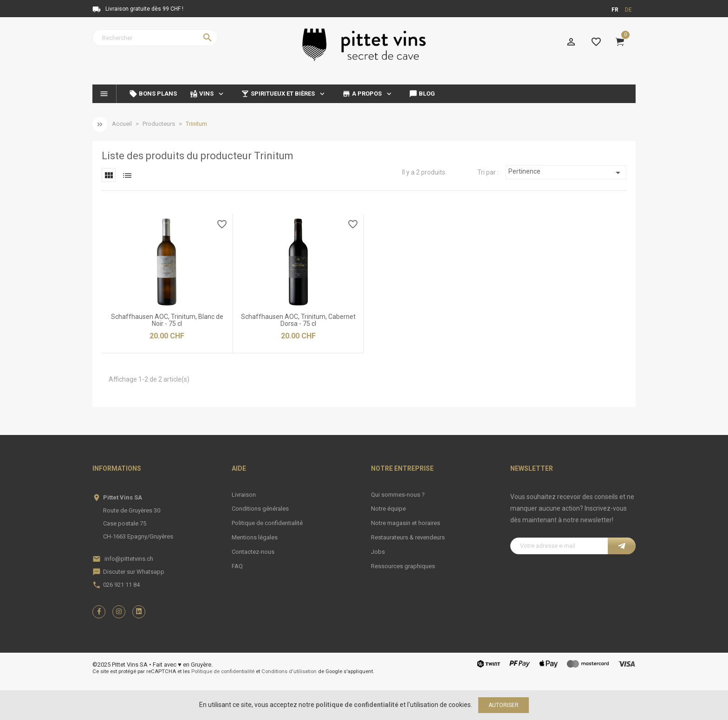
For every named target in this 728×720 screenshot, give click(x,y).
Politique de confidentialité (267, 523)
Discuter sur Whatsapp (134, 572)
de (628, 10)
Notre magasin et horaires (406, 523)
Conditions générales (260, 509)
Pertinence (566, 173)
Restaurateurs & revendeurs (408, 537)
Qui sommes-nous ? (398, 495)
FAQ (237, 566)
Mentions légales (255, 537)
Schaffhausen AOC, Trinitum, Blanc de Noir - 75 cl (167, 320)
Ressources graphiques (403, 566)
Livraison (244, 495)
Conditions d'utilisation (289, 671)
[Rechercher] (155, 38)
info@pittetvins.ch (129, 559)
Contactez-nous (253, 552)
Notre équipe (388, 509)
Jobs (378, 552)
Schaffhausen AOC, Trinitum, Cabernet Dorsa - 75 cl (298, 320)
